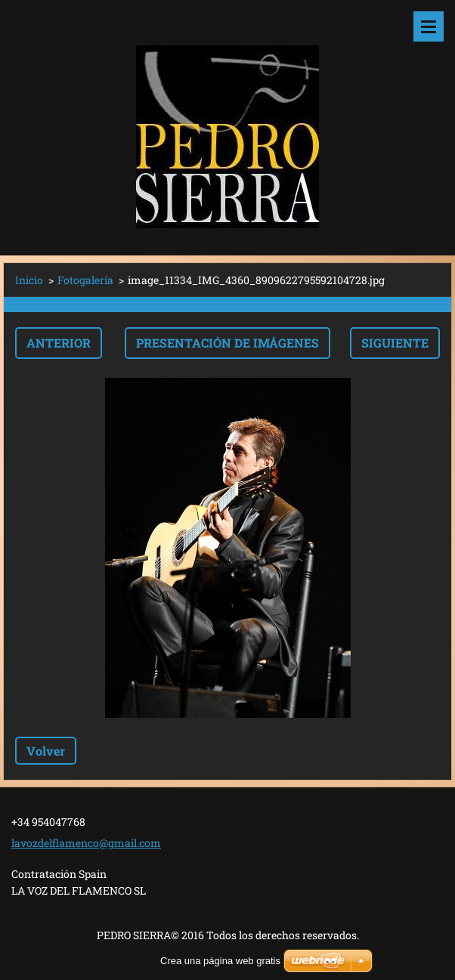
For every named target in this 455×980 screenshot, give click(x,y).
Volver (46, 751)
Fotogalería (85, 280)
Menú (429, 26)
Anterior (59, 343)
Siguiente (395, 343)
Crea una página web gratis (220, 961)
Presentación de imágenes (227, 343)
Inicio (29, 280)
